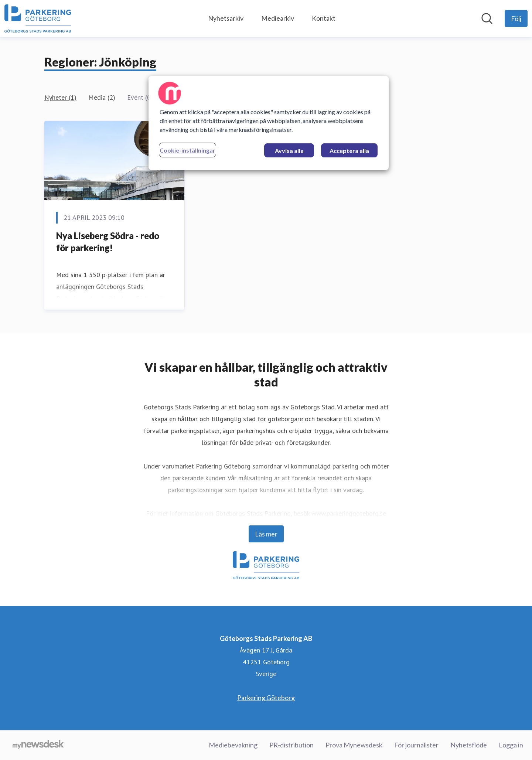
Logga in (511, 745)
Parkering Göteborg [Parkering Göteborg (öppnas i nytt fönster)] (266, 698)
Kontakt (324, 18)
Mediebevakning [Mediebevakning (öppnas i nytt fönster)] (233, 745)
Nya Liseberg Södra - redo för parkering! (108, 242)
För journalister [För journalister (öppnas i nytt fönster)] (416, 745)
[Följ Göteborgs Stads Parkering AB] (516, 18)
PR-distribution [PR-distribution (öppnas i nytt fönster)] (291, 745)
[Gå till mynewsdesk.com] (38, 745)
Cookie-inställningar (187, 150)
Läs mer (266, 534)
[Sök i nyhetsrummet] (487, 18)
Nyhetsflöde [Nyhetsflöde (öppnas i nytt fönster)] (469, 745)
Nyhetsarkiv (226, 18)
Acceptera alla (349, 151)
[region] (269, 123)
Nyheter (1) (60, 97)
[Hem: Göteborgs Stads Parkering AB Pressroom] (38, 18)
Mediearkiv (278, 18)
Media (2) (102, 97)
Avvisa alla (289, 151)
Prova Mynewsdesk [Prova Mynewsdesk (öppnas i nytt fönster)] (354, 745)
